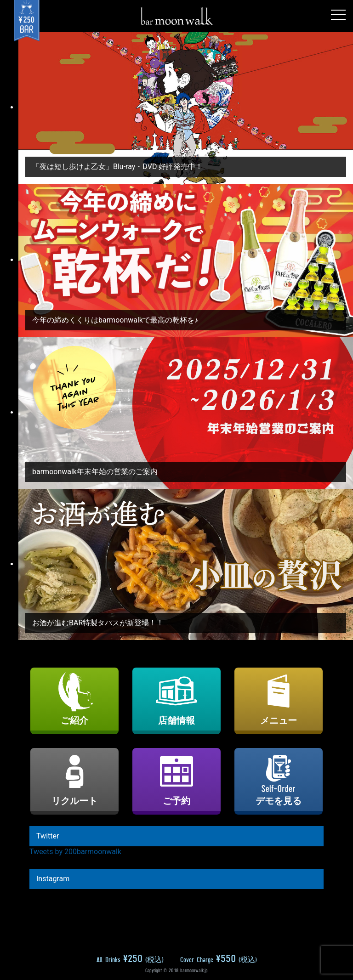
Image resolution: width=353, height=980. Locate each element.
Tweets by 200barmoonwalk (75, 852)
